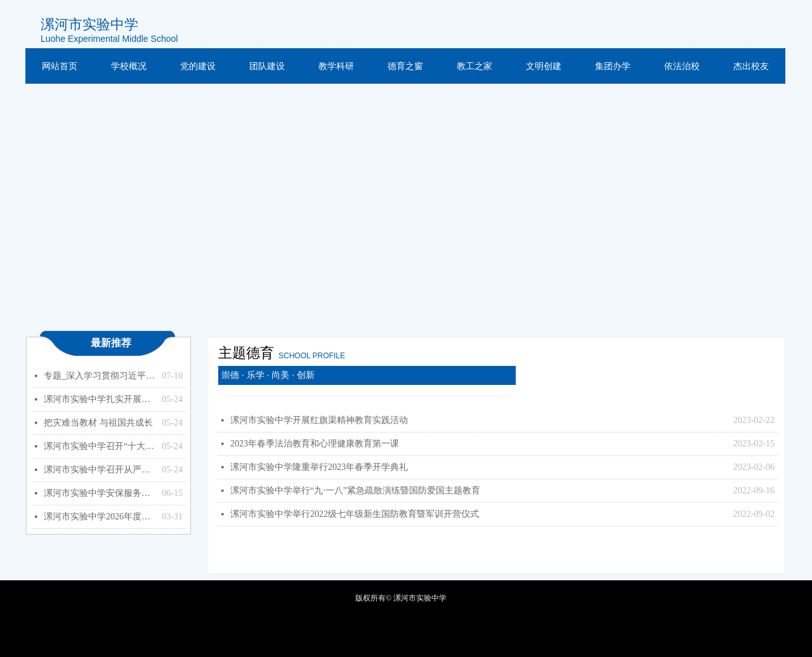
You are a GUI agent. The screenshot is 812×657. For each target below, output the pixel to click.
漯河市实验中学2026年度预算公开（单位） (100, 517)
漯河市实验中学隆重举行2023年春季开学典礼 (319, 467)
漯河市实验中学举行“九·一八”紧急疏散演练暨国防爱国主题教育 (355, 491)
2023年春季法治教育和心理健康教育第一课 (315, 444)
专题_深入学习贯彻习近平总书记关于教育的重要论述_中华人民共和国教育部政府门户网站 (100, 376)
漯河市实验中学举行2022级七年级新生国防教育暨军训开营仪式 (355, 514)
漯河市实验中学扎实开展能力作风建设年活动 (100, 399)
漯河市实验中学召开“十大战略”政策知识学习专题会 (100, 446)
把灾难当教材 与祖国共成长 (98, 423)
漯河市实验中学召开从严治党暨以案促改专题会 (100, 470)
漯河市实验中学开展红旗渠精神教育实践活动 (319, 420)
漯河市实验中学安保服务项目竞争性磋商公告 (100, 493)
